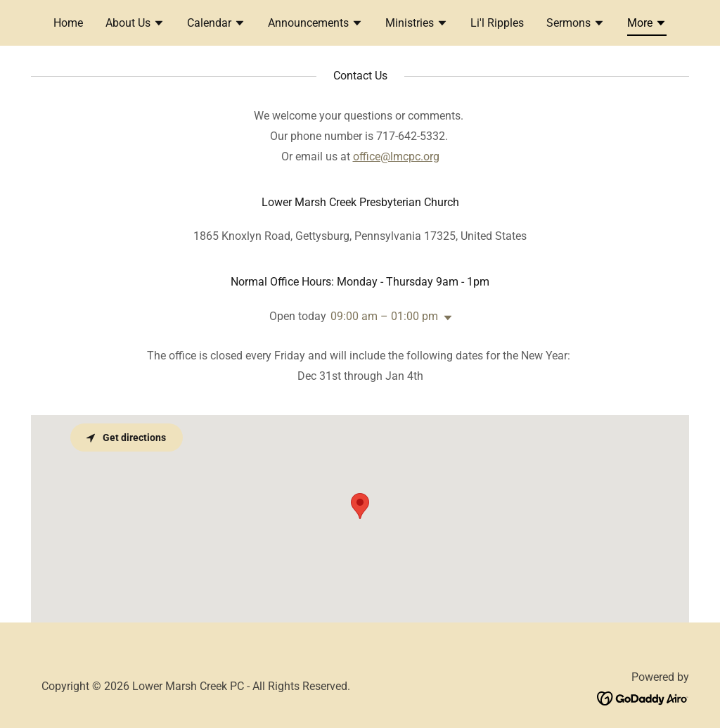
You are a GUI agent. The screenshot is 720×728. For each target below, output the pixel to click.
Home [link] (68, 23)
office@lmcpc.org (396, 157)
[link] (643, 697)
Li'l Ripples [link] (497, 23)
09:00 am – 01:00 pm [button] (384, 316)
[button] (135, 25)
